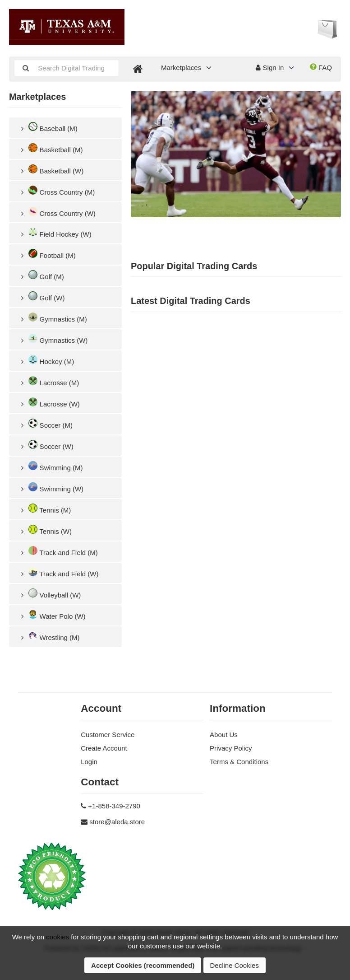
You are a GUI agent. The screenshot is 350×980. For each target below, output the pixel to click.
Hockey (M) (46, 360)
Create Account (104, 748)
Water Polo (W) (52, 615)
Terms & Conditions (239, 762)
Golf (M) (41, 275)
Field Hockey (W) (55, 233)
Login (89, 762)
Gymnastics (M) (53, 318)
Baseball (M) (48, 127)
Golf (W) (41, 296)
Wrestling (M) (49, 636)
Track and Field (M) (58, 551)
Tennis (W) (45, 530)
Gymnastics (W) (53, 339)
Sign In (270, 68)
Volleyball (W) (49, 594)
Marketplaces (181, 68)
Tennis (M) (44, 509)
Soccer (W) (46, 445)
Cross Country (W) (57, 212)
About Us (224, 735)
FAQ (321, 67)
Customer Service (108, 735)
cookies (58, 937)
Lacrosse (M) (48, 381)
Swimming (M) (50, 466)
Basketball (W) (51, 170)
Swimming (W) (51, 488)
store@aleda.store (117, 822)
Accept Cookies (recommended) (143, 965)
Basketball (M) (50, 148)
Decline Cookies (235, 965)
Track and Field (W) (58, 572)
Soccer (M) (45, 424)
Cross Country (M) (56, 191)
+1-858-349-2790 (114, 806)
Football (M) (47, 254)
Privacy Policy (231, 748)
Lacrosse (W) (49, 403)
